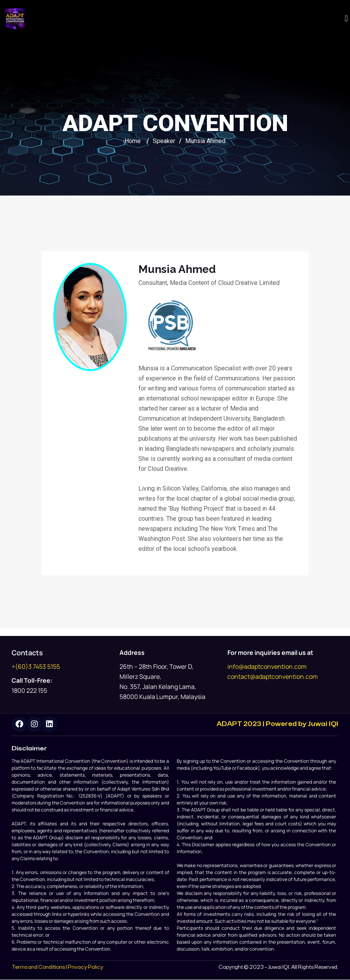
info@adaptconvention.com (267, 666)
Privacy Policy (85, 968)
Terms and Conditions (38, 968)
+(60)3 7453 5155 (36, 666)
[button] (346, 19)
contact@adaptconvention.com (273, 677)
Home (133, 141)
